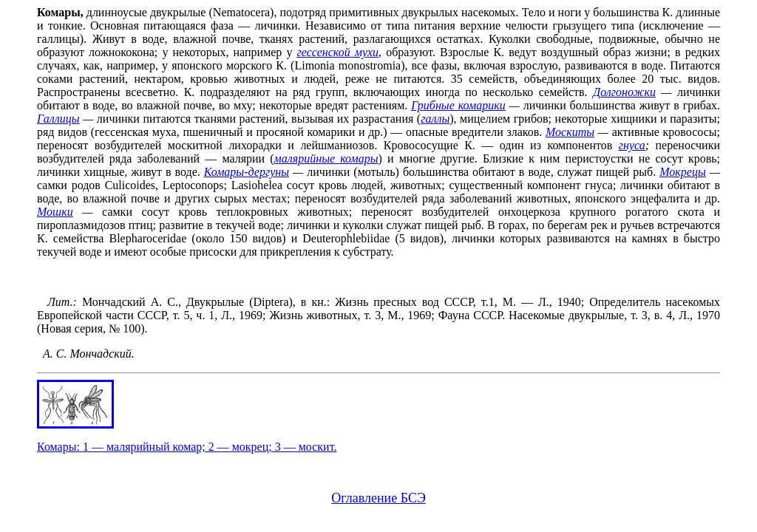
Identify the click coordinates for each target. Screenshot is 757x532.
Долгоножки (624, 92)
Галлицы (58, 119)
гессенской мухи (338, 52)
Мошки (55, 212)
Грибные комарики (458, 105)
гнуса (632, 145)
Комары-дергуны (247, 172)
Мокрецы (683, 172)
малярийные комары (326, 158)
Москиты (570, 132)
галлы (435, 119)
